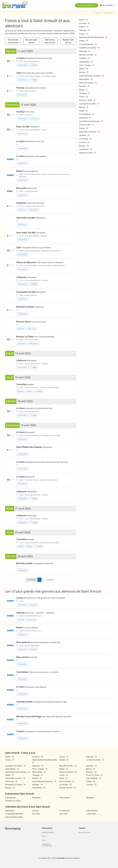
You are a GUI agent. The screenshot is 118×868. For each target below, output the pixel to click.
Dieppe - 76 (84, 41)
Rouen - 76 (83, 20)
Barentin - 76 (84, 86)
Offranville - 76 (85, 118)
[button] (107, 5)
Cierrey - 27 (84, 128)
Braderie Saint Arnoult (68, 41)
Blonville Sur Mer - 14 (88, 55)
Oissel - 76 (83, 111)
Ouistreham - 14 (86, 149)
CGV (44, 840)
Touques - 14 (84, 93)
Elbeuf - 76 (83, 69)
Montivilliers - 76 (86, 79)
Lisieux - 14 (84, 27)
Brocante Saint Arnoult (31, 41)
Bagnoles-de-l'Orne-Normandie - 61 (93, 37)
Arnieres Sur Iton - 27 (88, 153)
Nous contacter (84, 832)
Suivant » (51, 580)
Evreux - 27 (84, 34)
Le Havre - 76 (84, 23)
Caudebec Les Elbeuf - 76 (89, 48)
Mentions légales (48, 832)
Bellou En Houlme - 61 (88, 83)
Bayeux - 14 (84, 146)
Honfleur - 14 (84, 135)
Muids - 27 (83, 90)
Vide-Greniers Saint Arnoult (13, 41)
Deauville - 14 (85, 51)
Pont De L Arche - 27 (87, 100)
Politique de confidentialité (47, 845)
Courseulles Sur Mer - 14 (89, 104)
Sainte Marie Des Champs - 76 (91, 76)
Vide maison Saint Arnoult (50, 41)
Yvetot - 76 (83, 97)
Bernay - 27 (84, 72)
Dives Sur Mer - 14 (87, 125)
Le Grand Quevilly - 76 (88, 44)
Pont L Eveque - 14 (87, 65)
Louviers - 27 (84, 142)
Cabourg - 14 (84, 30)
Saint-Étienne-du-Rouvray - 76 (91, 121)
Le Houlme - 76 (85, 139)
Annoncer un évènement (87, 5)
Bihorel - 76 (84, 107)
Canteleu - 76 (84, 58)
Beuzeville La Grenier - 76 (89, 132)
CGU (44, 836)
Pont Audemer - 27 (87, 114)
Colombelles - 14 (86, 62)
